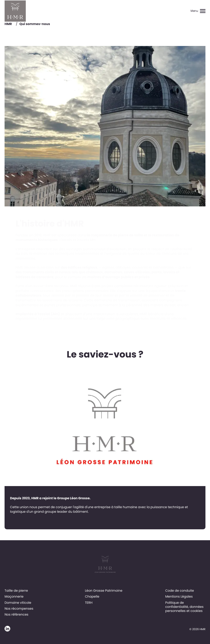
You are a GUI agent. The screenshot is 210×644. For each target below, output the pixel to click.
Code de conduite (180, 591)
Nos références (16, 614)
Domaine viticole (18, 603)
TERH (89, 603)
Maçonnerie (14, 596)
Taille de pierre (16, 591)
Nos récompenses (19, 609)
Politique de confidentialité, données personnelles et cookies (184, 607)
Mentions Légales (179, 596)
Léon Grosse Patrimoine (104, 591)
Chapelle (92, 596)
